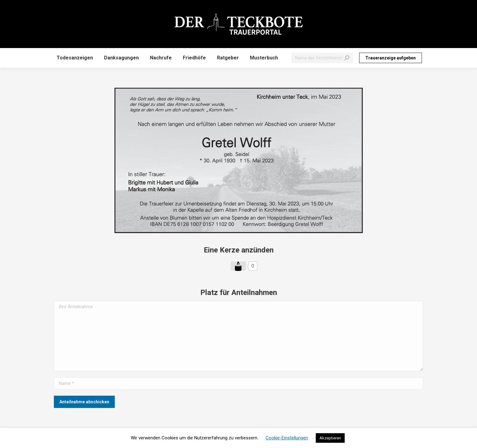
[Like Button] (238, 266)
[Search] (322, 58)
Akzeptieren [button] (330, 438)
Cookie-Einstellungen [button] (287, 438)
